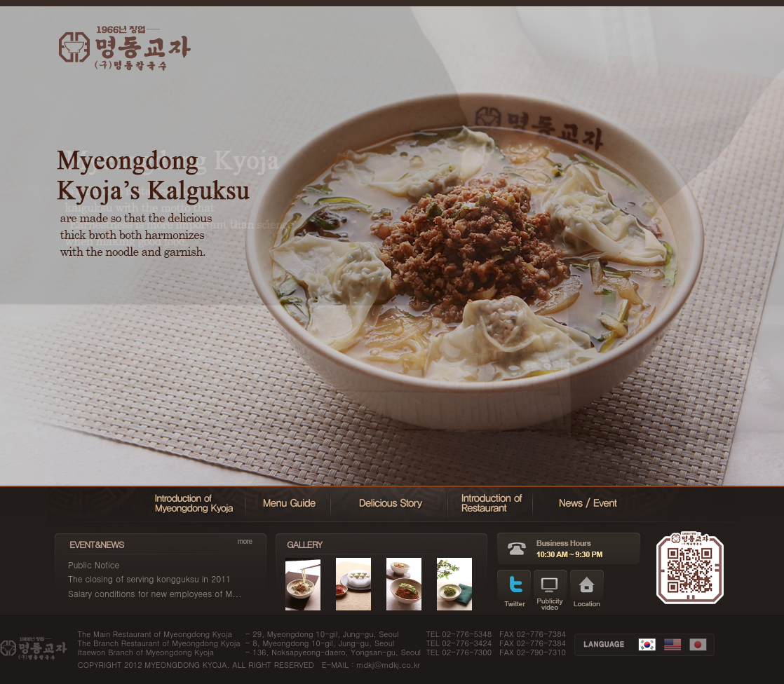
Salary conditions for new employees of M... (155, 593)
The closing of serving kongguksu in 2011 (149, 579)
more (245, 541)
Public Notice (94, 565)
